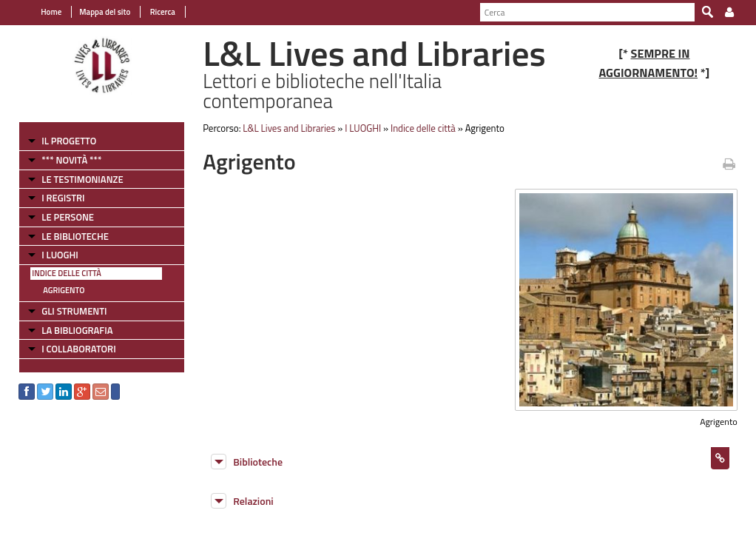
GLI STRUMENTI (74, 311)
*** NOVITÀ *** (71, 160)
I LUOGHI (60, 255)
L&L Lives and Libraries (289, 128)
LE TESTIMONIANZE (82, 179)
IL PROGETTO (69, 141)
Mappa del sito (105, 12)
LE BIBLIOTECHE (75, 236)
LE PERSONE (68, 217)
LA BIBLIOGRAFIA (77, 330)
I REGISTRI (63, 198)
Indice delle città (67, 273)
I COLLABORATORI (78, 349)
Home (51, 12)
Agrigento (64, 290)
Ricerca (162, 12)
